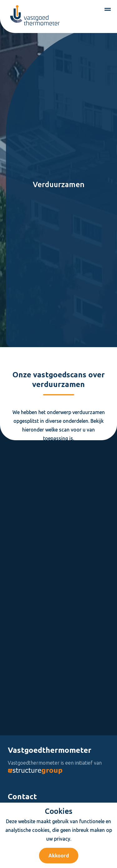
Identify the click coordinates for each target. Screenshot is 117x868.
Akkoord (59, 856)
